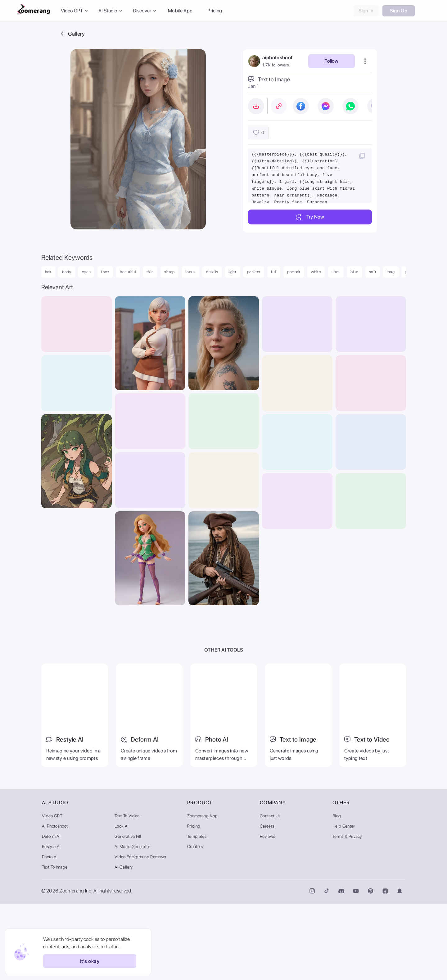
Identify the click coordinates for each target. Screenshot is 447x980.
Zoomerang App (202, 892)
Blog (337, 892)
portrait (294, 272)
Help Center (344, 902)
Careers (267, 902)
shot (336, 272)
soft (373, 272)
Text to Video (127, 892)
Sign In (366, 11)
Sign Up (399, 11)
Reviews (267, 913)
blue (354, 272)
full (274, 272)
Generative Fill (128, 913)
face (105, 272)
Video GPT (52, 892)
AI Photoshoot (55, 902)
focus (190, 272)
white (316, 272)
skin (150, 272)
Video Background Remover (141, 933)
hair (48, 272)
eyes (86, 272)
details (212, 272)
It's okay (86, 961)
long (391, 272)
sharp (169, 272)
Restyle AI (51, 923)
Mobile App (180, 11)
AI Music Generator (132, 923)
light (232, 272)
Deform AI (51, 913)
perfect (254, 272)
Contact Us (270, 892)
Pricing (215, 11)
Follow (331, 61)
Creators (195, 923)
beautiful (128, 272)
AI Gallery (124, 943)
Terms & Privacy (347, 913)
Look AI (122, 902)
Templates (197, 913)
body (67, 272)
